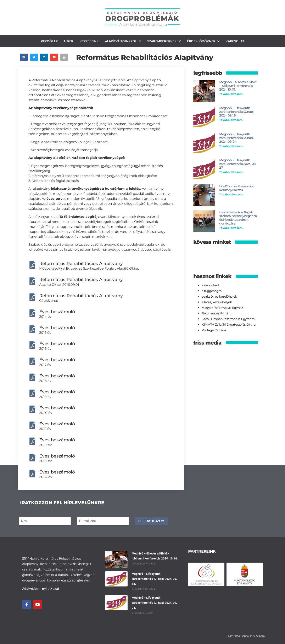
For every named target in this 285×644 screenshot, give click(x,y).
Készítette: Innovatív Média (245, 636)
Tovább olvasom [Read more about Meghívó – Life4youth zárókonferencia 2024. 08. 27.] (231, 172)
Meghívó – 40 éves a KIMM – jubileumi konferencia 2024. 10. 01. (238, 86)
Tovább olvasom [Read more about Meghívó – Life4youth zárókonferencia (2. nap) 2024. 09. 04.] (231, 146)
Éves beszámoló (57, 312)
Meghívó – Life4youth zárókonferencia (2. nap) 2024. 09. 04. (236, 138)
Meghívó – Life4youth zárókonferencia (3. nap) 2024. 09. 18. (236, 112)
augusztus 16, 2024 (143, 589)
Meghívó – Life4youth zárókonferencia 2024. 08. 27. (238, 164)
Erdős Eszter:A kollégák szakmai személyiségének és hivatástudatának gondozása (238, 218)
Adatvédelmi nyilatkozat (41, 589)
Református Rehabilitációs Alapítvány (81, 263)
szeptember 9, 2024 (143, 564)
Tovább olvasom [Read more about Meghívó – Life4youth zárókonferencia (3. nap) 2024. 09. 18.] (231, 120)
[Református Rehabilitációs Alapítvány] (32, 265)
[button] (24, 57)
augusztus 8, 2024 (143, 613)
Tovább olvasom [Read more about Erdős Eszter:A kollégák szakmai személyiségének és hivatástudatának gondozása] (231, 228)
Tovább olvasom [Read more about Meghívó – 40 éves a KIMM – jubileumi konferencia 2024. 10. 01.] (231, 94)
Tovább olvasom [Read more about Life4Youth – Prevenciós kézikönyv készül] (231, 194)
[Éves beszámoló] (32, 313)
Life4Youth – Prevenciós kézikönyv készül (236, 188)
